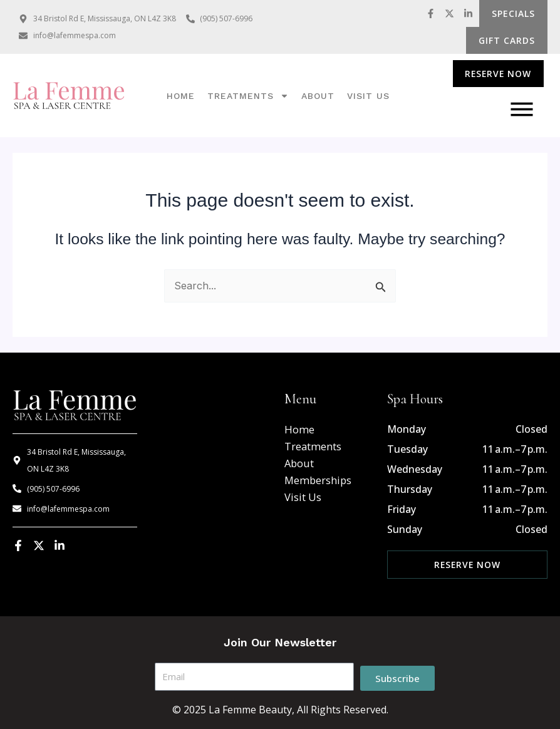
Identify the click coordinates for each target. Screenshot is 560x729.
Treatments (248, 96)
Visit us (368, 96)
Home (181, 96)
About (318, 96)
